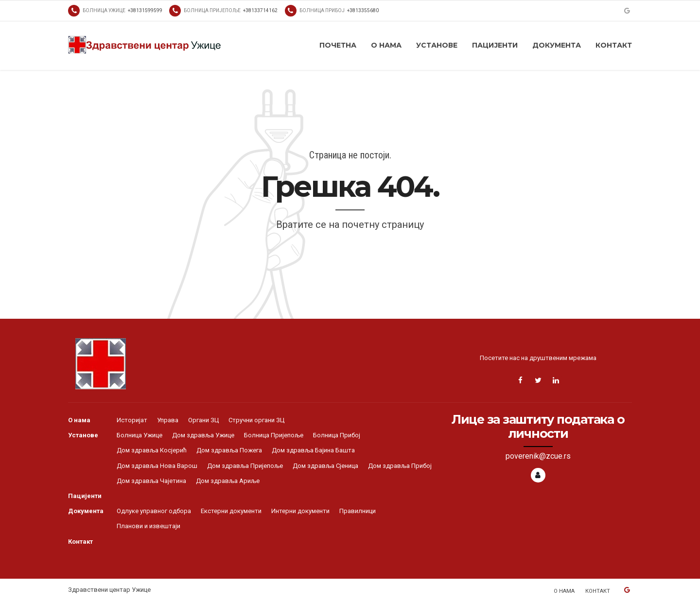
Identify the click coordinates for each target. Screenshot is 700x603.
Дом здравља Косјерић (152, 450)
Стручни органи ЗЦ (256, 420)
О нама (386, 45)
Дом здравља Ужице (203, 435)
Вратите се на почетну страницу (350, 224)
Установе (437, 45)
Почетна (338, 45)
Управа (168, 420)
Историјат (132, 420)
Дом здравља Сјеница (325, 466)
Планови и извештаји (149, 526)
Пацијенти (495, 45)
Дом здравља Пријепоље (245, 466)
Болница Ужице (140, 435)
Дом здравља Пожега (229, 450)
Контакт (614, 45)
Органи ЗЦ (203, 420)
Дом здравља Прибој (400, 466)
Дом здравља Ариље (228, 481)
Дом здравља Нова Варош (157, 466)
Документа (557, 45)
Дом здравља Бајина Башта (313, 450)
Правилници (358, 511)
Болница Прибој (337, 435)
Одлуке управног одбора (154, 511)
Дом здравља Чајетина (151, 481)
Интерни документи (300, 511)
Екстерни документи (231, 511)
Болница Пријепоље (274, 435)
